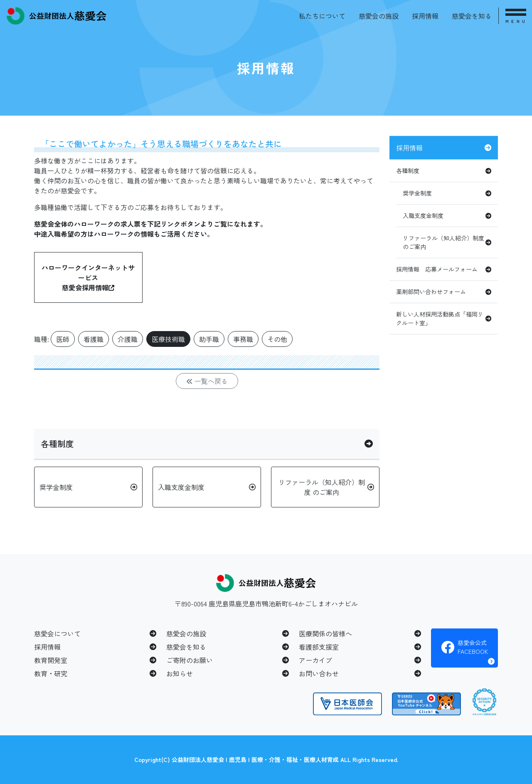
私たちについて (322, 16)
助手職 (209, 339)
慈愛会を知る (472, 16)
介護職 (128, 339)
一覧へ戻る (207, 381)
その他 (277, 339)
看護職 (94, 339)
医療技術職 (168, 339)
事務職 (243, 339)
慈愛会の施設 (379, 16)
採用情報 (425, 16)
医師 (63, 339)
